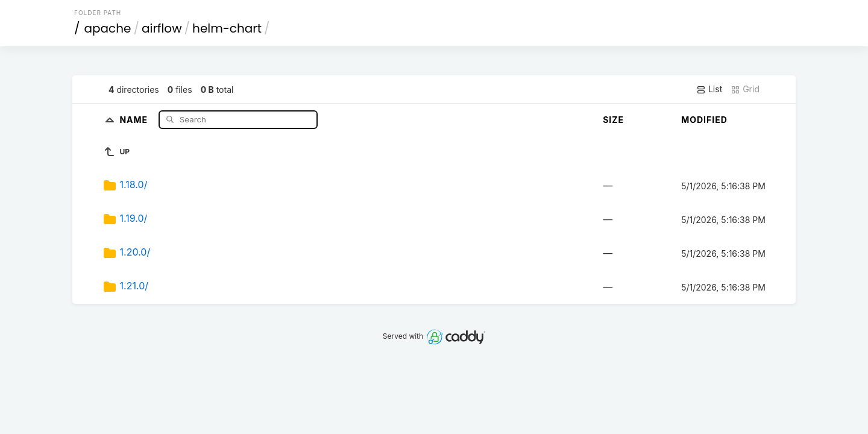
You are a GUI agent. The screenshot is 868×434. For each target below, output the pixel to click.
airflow (162, 28)
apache (108, 28)
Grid (745, 89)
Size (613, 120)
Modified (704, 120)
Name (135, 119)
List (709, 89)
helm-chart (227, 28)
